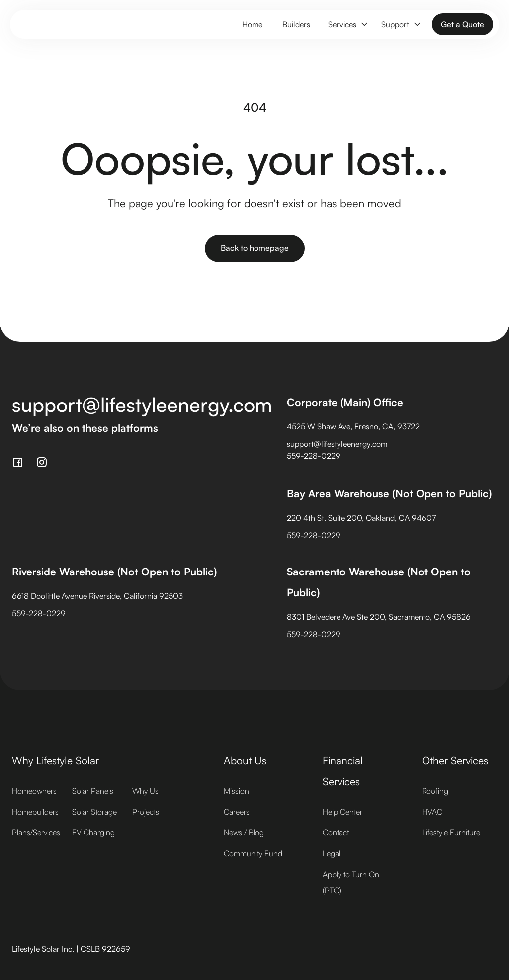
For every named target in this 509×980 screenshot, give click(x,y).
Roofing (435, 791)
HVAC (432, 812)
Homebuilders (35, 812)
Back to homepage (255, 248)
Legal (332, 853)
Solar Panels (93, 791)
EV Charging (93, 832)
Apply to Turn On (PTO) (351, 882)
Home (252, 24)
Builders (296, 24)
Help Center (342, 812)
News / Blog (244, 832)
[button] (347, 25)
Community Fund (253, 853)
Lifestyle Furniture (451, 832)
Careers (237, 812)
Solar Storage (94, 812)
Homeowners (34, 791)
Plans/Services (36, 832)
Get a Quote (463, 24)
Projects (146, 812)
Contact (336, 832)
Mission (236, 791)
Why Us (145, 791)
